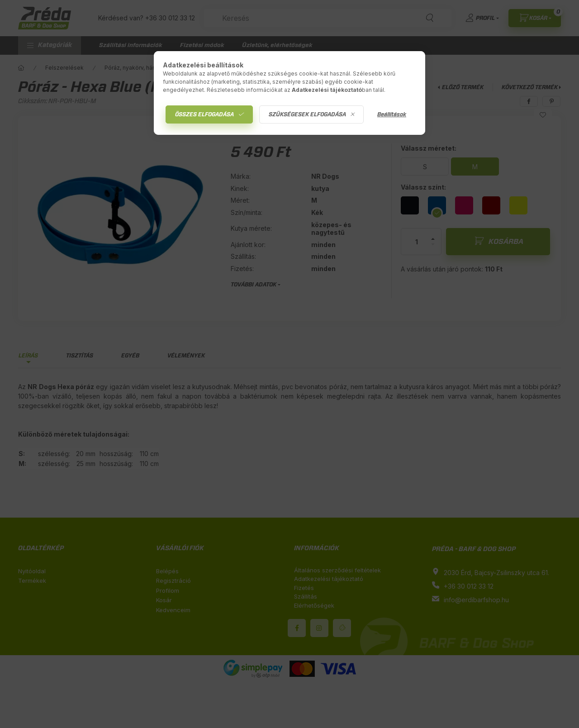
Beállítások (392, 114)
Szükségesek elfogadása (307, 114)
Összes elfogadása (204, 114)
